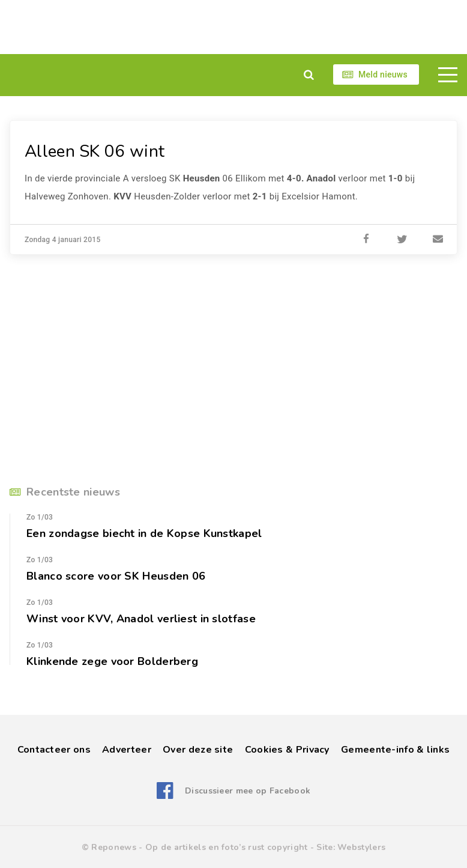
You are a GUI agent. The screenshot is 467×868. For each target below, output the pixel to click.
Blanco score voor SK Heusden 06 (116, 576)
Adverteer (127, 750)
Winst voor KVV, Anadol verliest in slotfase (141, 619)
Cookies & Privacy (287, 750)
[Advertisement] (233, 27)
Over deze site (198, 750)
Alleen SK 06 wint (95, 151)
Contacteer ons (54, 750)
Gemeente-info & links (395, 750)
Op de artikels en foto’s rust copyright (227, 847)
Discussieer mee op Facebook (248, 791)
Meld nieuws (383, 74)
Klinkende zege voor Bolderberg (112, 661)
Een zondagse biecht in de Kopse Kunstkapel (144, 533)
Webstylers (361, 847)
